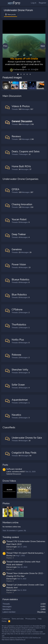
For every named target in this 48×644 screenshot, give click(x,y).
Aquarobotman (20, 400)
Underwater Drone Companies (20, 179)
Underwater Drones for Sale (27, 438)
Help (40, 619)
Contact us (6, 619)
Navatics (16, 415)
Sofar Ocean (18, 385)
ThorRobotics (19, 325)
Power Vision (19, 265)
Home (4, 621)
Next (43, 46)
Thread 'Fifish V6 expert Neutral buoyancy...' (25, 553)
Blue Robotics (19, 295)
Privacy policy (31, 619)
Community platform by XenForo (21, 638)
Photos (6, 503)
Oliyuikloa (41, 612)
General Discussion (22, 121)
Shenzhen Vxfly (20, 370)
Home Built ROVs (21, 166)
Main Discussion (12, 96)
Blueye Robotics (20, 280)
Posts (5, 465)
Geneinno (17, 249)
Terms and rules (18, 619)
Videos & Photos (21, 106)
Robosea (16, 355)
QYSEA (15, 189)
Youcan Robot (19, 219)
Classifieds (9, 427)
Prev (5, 46)
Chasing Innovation (22, 204)
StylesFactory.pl (20, 640)
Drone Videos (9, 481)
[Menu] (4, 3)
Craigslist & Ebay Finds (24, 453)
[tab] (18, 74)
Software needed (14, 469)
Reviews (16, 136)
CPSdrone (17, 310)
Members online (10, 523)
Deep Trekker (19, 234)
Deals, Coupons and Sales (26, 152)
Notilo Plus (18, 340)
